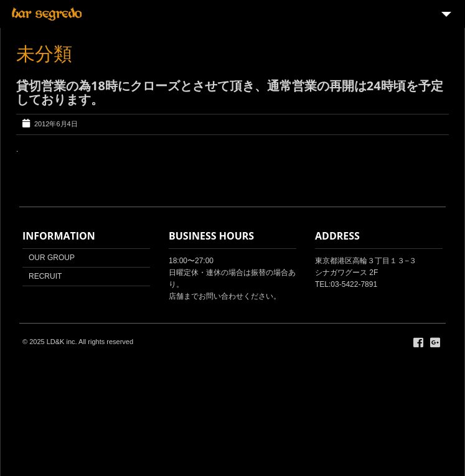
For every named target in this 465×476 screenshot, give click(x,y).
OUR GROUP (52, 258)
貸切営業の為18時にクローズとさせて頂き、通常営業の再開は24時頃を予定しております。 (230, 92)
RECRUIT (45, 276)
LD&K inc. (62, 342)
